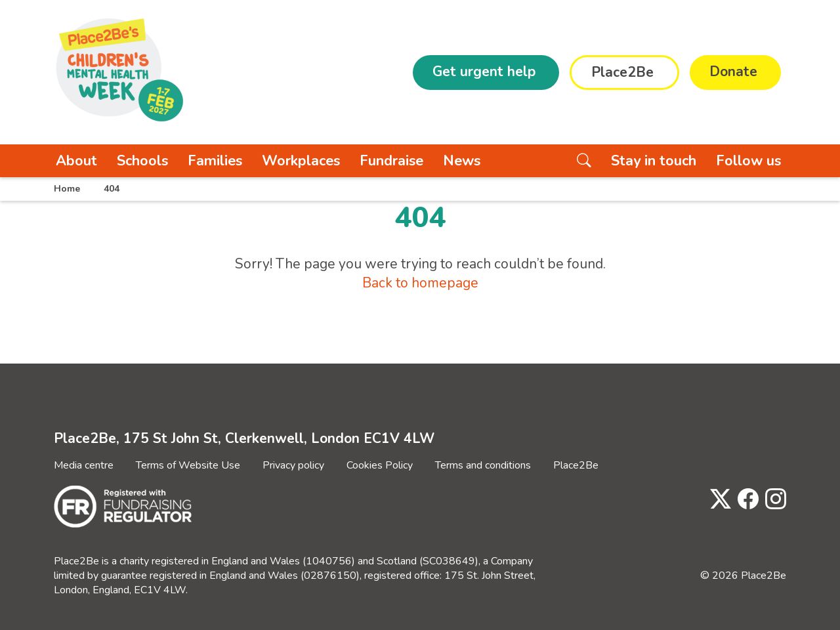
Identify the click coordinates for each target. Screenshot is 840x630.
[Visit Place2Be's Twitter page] (717, 500)
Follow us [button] (748, 161)
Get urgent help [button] (484, 72)
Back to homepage (420, 283)
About (76, 161)
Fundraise (391, 161)
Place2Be (576, 465)
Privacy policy (293, 465)
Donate (733, 72)
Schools (142, 161)
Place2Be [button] (622, 72)
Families (215, 161)
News (462, 161)
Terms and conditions (483, 465)
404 (112, 189)
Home (67, 189)
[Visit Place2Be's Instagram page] (772, 500)
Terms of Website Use (188, 465)
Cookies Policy (380, 465)
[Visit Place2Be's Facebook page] (745, 500)
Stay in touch (654, 161)
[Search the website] (584, 161)
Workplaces (301, 161)
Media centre (84, 465)
